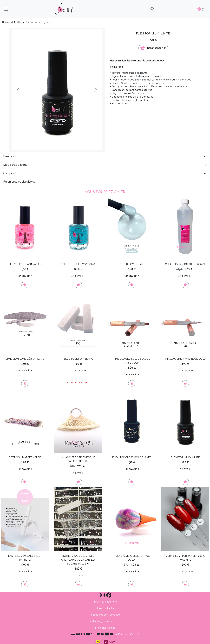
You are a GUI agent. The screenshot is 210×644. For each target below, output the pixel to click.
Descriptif (10, 156)
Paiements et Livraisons (19, 182)
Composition (12, 173)
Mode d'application (16, 165)
